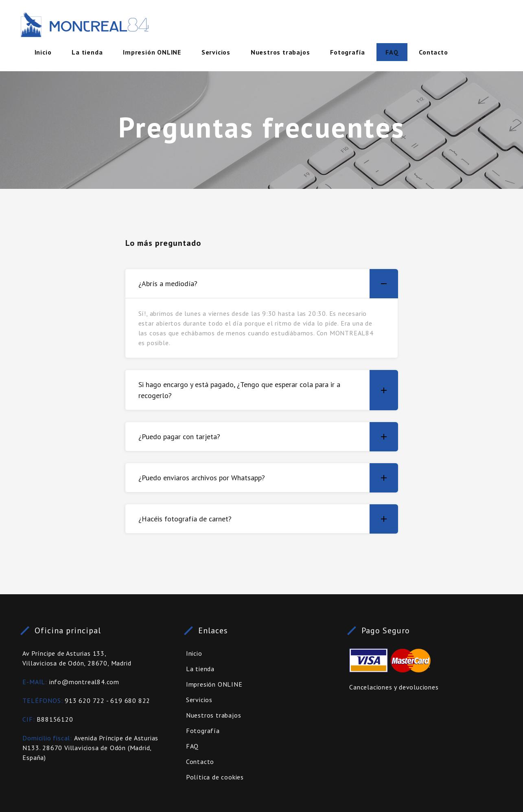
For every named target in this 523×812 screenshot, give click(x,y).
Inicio (43, 52)
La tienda (87, 52)
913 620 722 (85, 700)
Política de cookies (215, 777)
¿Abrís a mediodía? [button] (268, 284)
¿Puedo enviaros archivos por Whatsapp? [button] (268, 478)
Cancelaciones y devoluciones (394, 687)
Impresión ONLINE (152, 52)
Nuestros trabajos (280, 52)
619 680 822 (130, 700)
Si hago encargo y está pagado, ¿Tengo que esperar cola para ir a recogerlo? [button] (268, 390)
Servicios (216, 52)
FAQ (392, 52)
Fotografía (348, 52)
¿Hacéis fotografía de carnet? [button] (268, 519)
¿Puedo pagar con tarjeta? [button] (268, 437)
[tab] (262, 284)
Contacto (433, 52)
